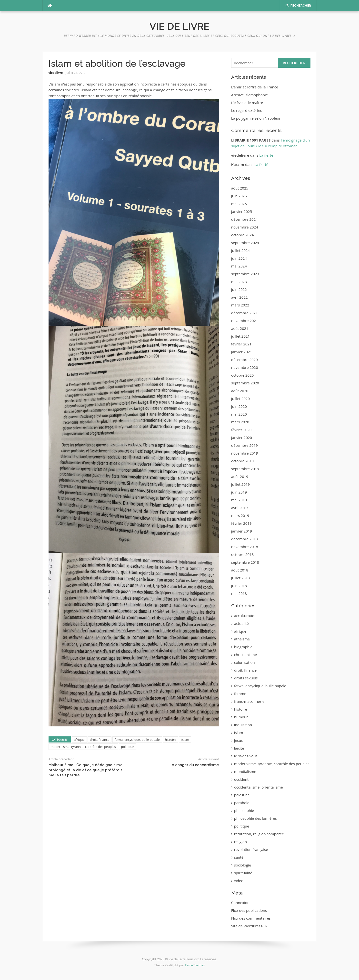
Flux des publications (249, 910)
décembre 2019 (244, 445)
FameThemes (195, 965)
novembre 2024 (245, 227)
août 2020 (240, 391)
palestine (242, 795)
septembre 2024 (245, 243)
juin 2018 (239, 586)
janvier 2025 (242, 211)
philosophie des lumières (255, 818)
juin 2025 (239, 196)
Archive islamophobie (249, 95)
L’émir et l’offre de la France (255, 87)
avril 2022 (239, 297)
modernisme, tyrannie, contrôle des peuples (83, 747)
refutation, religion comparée (259, 834)
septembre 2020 (245, 383)
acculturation (245, 616)
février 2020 (241, 430)
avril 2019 (239, 508)
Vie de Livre (179, 26)
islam (185, 740)
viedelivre (56, 73)
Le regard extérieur (248, 110)
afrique (79, 740)
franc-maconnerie (249, 701)
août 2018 (240, 570)
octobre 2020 (243, 375)
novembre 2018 (245, 547)
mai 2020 (239, 414)
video (239, 881)
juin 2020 (239, 406)
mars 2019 (240, 515)
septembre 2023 (245, 274)
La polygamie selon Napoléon (256, 118)
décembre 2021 (244, 313)
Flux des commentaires (251, 918)
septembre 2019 (245, 469)
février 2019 (241, 523)
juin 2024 (239, 258)
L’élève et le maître (247, 103)
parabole (242, 803)
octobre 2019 (243, 461)
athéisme (242, 639)
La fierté (266, 155)
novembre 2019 (245, 453)
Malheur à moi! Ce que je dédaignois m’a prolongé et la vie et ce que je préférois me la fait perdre (85, 770)
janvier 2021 (242, 352)
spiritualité (243, 873)
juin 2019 (239, 492)
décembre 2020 (244, 360)
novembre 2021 (245, 321)
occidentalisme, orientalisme (259, 787)
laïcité (239, 748)
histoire (170, 740)
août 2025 (240, 188)
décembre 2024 (244, 219)
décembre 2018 (244, 539)
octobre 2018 (243, 554)
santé (239, 857)
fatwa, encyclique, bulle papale (137, 740)
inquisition (243, 725)
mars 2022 (240, 305)
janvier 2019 (242, 531)
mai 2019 (239, 500)
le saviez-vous (246, 756)
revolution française (251, 849)
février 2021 (241, 344)
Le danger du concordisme (194, 765)
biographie (243, 647)
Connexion (240, 903)
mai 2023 (239, 282)
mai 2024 (239, 266)
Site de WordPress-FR (249, 926)
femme (240, 694)
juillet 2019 (240, 484)
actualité (241, 623)
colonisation (244, 662)
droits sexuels (246, 678)
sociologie (243, 865)
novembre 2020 (245, 367)
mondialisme (245, 771)
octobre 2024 (243, 235)
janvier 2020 (242, 438)
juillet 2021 (240, 336)
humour (241, 717)
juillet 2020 (240, 399)
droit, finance (100, 740)
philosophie (244, 810)
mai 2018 (239, 593)
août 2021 (240, 328)
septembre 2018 (245, 562)
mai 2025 (239, 204)
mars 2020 (240, 422)
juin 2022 (239, 289)
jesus (239, 740)
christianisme (245, 655)
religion (240, 842)
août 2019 (240, 476)
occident (241, 779)
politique (127, 747)
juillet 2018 (240, 578)
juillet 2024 (240, 250)
